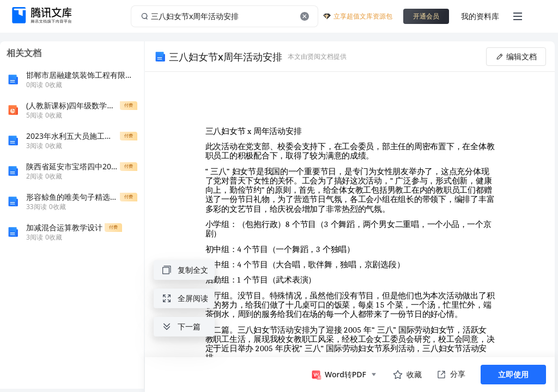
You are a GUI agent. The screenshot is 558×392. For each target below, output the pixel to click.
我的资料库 (480, 16)
